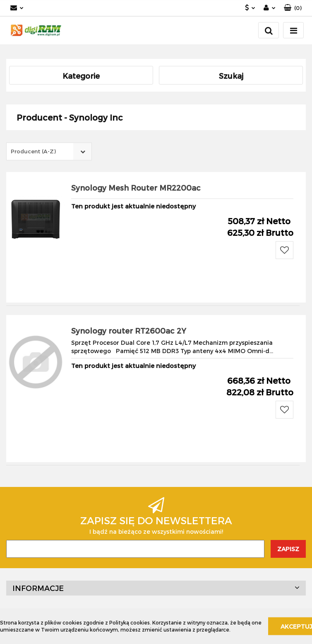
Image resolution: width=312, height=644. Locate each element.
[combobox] (49, 151)
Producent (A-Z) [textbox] (33, 151)
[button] (293, 8)
